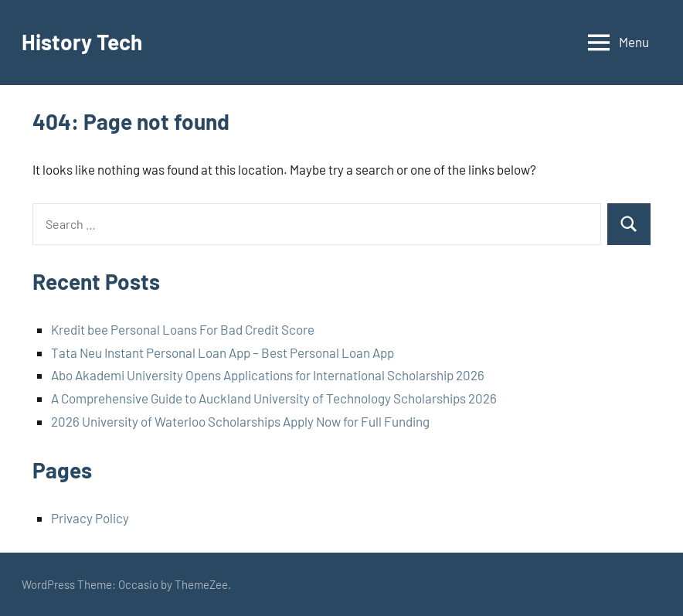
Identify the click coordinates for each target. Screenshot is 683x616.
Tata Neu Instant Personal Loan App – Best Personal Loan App (223, 352)
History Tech (82, 42)
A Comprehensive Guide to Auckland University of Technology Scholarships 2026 (274, 398)
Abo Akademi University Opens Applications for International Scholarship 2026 (268, 375)
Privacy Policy (90, 518)
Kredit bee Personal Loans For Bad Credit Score (183, 329)
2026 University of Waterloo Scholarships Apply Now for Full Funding (240, 421)
